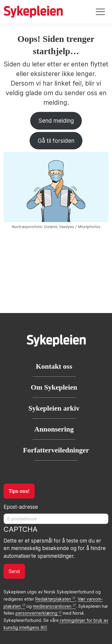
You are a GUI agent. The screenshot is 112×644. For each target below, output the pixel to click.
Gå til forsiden (56, 141)
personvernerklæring (39, 613)
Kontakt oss (54, 366)
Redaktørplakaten (55, 599)
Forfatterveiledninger (56, 450)
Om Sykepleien (54, 387)
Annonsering (54, 429)
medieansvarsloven (54, 606)
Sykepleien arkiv (54, 408)
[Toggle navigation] (100, 12)
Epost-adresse (21, 507)
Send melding (56, 121)
